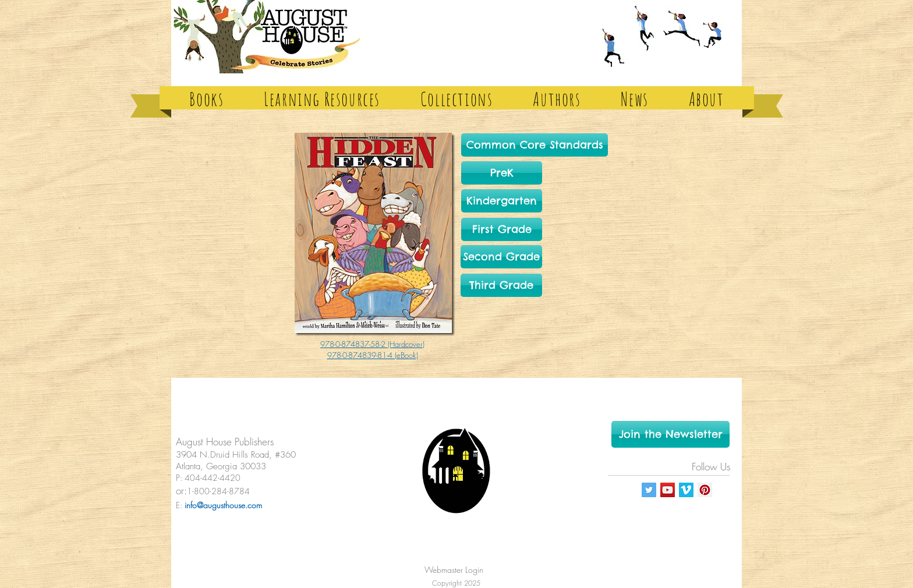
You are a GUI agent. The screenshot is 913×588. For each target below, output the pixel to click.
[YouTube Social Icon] (668, 490)
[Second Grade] (501, 257)
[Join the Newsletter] (670, 434)
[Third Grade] (501, 285)
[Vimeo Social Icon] (686, 490)
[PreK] (502, 173)
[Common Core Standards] (535, 145)
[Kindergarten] (502, 201)
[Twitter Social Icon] (649, 490)
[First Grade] (502, 229)
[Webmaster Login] (454, 570)
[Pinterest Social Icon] (705, 490)
